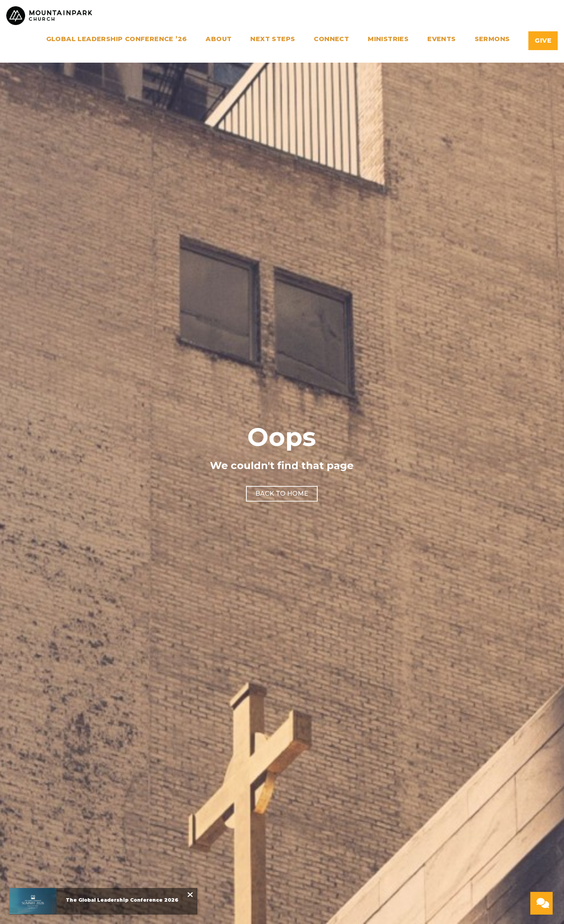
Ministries (388, 39)
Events (441, 39)
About (219, 39)
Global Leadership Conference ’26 (117, 39)
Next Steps (273, 39)
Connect (331, 39)
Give (543, 41)
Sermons (492, 39)
